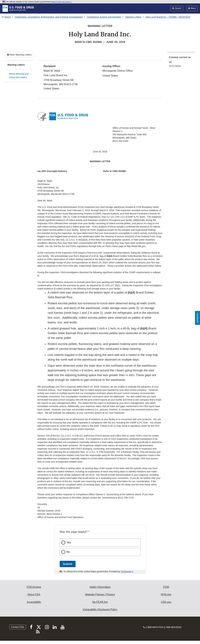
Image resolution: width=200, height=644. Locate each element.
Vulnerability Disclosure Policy (100, 609)
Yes (69, 542)
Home (8, 17)
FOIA (166, 587)
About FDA (34, 594)
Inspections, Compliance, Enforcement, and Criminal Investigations (49, 17)
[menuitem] (181, 63)
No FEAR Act (100, 602)
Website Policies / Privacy (100, 594)
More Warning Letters (19, 55)
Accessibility (34, 602)
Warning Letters (133, 17)
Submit (68, 564)
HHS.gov (166, 594)
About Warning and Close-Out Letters (19, 76)
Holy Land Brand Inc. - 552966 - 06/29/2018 (168, 17)
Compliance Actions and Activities (104, 17)
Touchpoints (126, 572)
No (68, 552)
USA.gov (166, 602)
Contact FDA (18, 627)
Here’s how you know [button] (62, 2)
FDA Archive (34, 587)
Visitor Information (100, 587)
